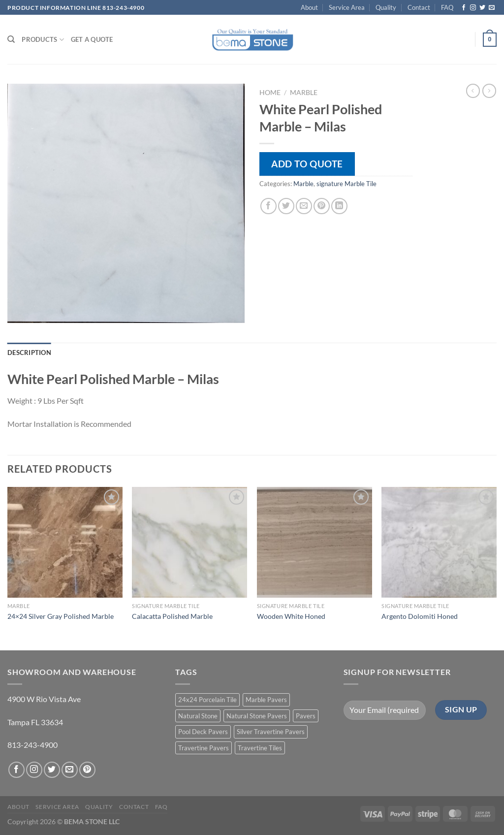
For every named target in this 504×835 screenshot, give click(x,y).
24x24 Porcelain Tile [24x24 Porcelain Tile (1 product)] (207, 700)
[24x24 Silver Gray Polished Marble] (65, 542)
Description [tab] (29, 353)
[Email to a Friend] (304, 206)
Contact (419, 7)
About (309, 7)
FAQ (447, 7)
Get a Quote (92, 39)
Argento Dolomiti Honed (420, 616)
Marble (304, 93)
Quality (386, 7)
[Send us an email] (492, 8)
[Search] (11, 39)
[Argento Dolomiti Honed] (439, 542)
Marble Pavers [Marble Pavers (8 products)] (266, 700)
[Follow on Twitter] (482, 8)
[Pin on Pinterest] (322, 206)
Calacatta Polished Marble (172, 616)
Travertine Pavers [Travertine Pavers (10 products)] (204, 748)
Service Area (347, 7)
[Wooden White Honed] (315, 542)
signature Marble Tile (346, 184)
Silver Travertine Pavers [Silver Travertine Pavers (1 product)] (271, 732)
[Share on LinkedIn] (339, 206)
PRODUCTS (43, 40)
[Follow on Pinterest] (87, 770)
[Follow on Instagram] (473, 8)
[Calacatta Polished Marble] (189, 542)
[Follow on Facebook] (464, 8)
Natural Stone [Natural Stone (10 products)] (198, 716)
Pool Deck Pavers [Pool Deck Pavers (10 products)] (203, 732)
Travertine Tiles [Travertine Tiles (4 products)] (260, 748)
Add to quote (307, 164)
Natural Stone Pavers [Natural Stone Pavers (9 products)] (257, 716)
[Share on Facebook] (268, 206)
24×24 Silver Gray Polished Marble (61, 616)
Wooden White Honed (291, 616)
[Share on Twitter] (286, 206)
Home (270, 93)
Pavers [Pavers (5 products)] (306, 716)
